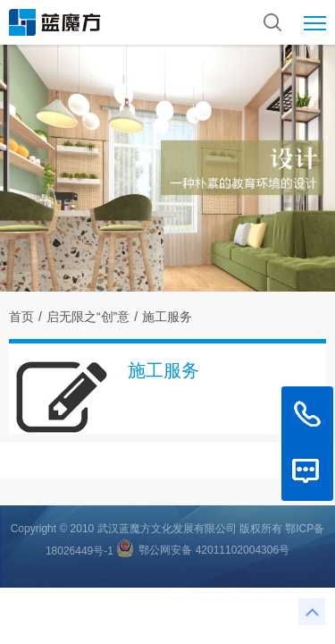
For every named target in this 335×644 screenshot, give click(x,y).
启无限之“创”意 (88, 317)
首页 (21, 317)
